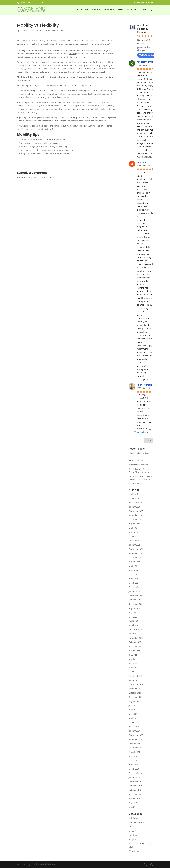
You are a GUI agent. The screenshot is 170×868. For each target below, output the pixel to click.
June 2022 (133, 659)
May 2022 (133, 663)
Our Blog (131, 10)
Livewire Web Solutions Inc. (44, 864)
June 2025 (133, 532)
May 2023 (133, 617)
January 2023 (135, 634)
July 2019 (133, 803)
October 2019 (135, 790)
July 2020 (133, 756)
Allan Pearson (144, 385)
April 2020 (133, 765)
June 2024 (133, 570)
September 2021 (136, 697)
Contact (143, 10)
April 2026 (133, 494)
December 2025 (136, 511)
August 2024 (134, 562)
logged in (33, 177)
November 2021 (136, 689)
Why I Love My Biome (138, 465)
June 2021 (133, 710)
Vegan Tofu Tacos (137, 460)
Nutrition (133, 835)
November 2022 (136, 638)
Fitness (47, 30)
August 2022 (134, 651)
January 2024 (135, 591)
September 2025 (136, 519)
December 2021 (136, 684)
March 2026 (134, 498)
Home (79, 10)
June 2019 (133, 807)
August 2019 (134, 798)
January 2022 (135, 680)
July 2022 (133, 655)
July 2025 (133, 528)
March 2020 (134, 769)
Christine (24, 30)
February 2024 (135, 587)
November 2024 (136, 553)
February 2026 (135, 503)
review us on (147, 55)
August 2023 (134, 608)
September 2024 (136, 557)
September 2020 (136, 748)
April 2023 (133, 621)
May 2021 (133, 714)
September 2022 (136, 646)
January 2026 (135, 507)
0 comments (57, 30)
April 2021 (133, 718)
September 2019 (136, 794)
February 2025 (135, 541)
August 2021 (134, 701)
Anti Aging (133, 818)
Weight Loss (134, 851)
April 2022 (133, 667)
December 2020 (136, 735)
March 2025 (134, 536)
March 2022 (134, 672)
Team (120, 10)
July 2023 (133, 612)
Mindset (132, 831)
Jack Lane (142, 162)
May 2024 (133, 574)
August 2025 (134, 524)
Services (108, 10)
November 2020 (136, 739)
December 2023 (136, 596)
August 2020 (134, 752)
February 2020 (135, 773)
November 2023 (136, 600)
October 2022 (135, 642)
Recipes (132, 839)
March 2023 (134, 625)
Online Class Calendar (143, 3)
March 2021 (134, 722)
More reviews (141, 432)
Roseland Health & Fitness (143, 29)
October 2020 (135, 744)
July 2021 (133, 705)
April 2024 (133, 579)
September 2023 (136, 604)
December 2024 (136, 549)
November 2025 (136, 515)
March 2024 (134, 583)
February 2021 (135, 727)
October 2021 (135, 693)
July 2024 (133, 566)
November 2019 (136, 786)
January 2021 (135, 731)
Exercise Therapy (136, 822)
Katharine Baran (146, 62)
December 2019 (136, 782)
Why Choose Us (93, 10)
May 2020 (133, 760)
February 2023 (135, 629)
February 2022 (135, 676)
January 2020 (135, 777)
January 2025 (135, 545)
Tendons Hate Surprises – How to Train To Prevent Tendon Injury (140, 480)
